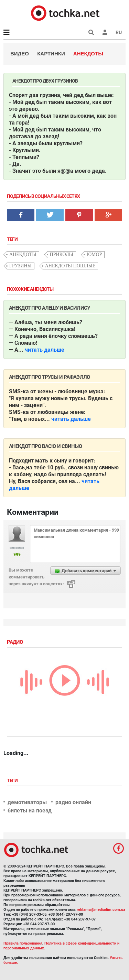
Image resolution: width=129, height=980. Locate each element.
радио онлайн (73, 802)
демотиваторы (27, 802)
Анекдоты (88, 54)
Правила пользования (23, 943)
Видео (20, 54)
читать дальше (45, 350)
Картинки (51, 54)
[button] (105, 32)
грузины (20, 266)
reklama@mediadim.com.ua (101, 910)
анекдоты (23, 254)
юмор (94, 254)
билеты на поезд (30, 811)
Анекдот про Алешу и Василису (49, 308)
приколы (62, 254)
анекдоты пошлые (70, 266)
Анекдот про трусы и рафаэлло (49, 377)
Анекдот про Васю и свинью (46, 446)
